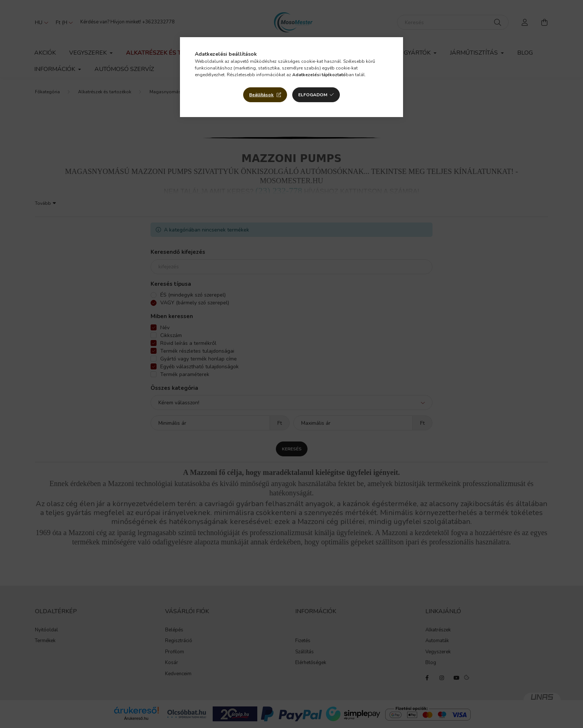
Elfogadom (313, 95)
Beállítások (261, 95)
